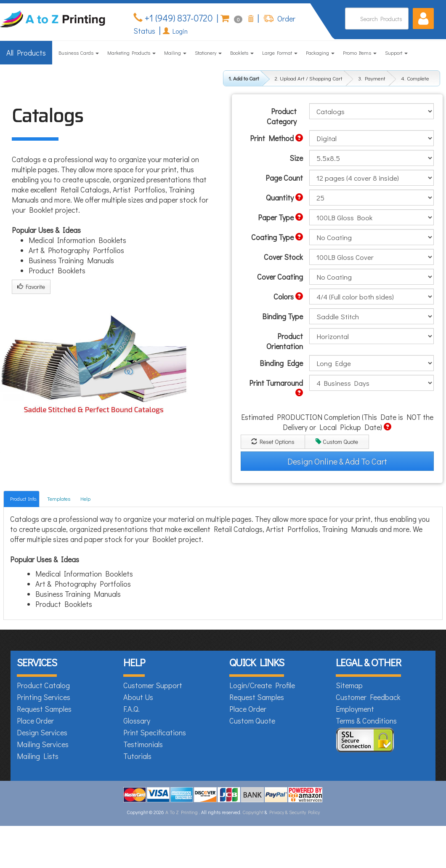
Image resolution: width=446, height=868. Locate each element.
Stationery (208, 53)
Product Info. (24, 499)
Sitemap (349, 685)
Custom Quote (337, 442)
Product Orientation (285, 341)
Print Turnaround (276, 387)
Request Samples (44, 709)
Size (296, 158)
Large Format (280, 53)
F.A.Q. (131, 709)
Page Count (284, 178)
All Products (26, 53)
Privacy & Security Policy (295, 812)
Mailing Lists (38, 756)
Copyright (253, 812)
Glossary (137, 721)
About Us (138, 697)
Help (85, 499)
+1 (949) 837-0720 (178, 18)
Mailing (175, 53)
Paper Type (280, 217)
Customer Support (153, 685)
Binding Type (283, 316)
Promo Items (360, 53)
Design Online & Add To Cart (337, 461)
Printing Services (44, 697)
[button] (423, 19)
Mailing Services (43, 744)
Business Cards (79, 53)
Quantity (284, 198)
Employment (355, 709)
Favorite (31, 287)
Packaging (320, 53)
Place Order (35, 721)
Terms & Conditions (366, 721)
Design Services (42, 732)
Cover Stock (283, 257)
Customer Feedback (368, 697)
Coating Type (277, 237)
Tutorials (137, 756)
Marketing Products (131, 53)
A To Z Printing (182, 812)
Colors (288, 296)
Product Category (282, 116)
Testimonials (143, 744)
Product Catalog (43, 685)
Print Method (276, 138)
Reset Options (273, 442)
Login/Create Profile (262, 685)
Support (396, 53)
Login (175, 31)
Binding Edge (281, 363)
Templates (59, 499)
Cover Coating (280, 277)
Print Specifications (155, 732)
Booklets (242, 53)
